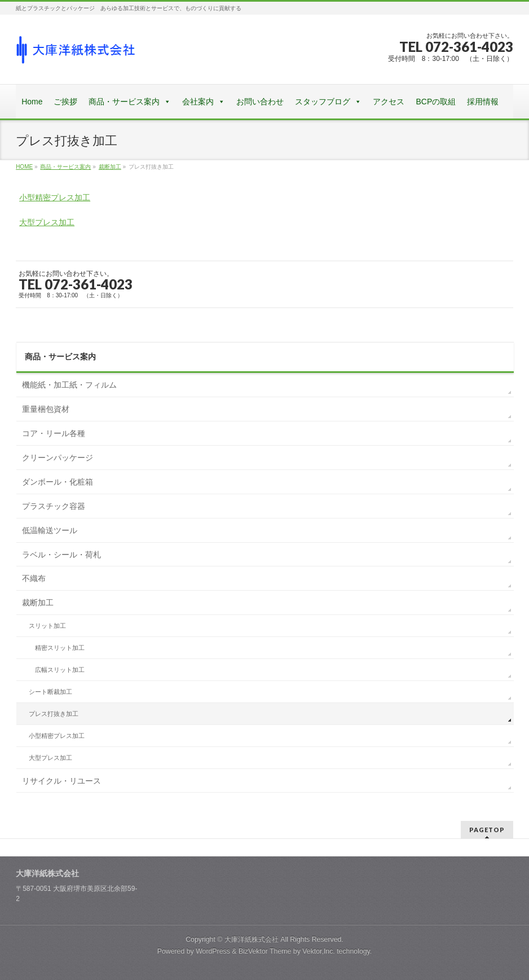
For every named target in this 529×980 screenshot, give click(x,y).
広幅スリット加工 (60, 670)
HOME (24, 167)
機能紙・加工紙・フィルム (69, 385)
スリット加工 (47, 626)
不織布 (34, 578)
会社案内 (198, 102)
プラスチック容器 (54, 506)
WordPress (213, 951)
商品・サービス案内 (124, 102)
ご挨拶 (65, 102)
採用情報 (483, 102)
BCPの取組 (436, 102)
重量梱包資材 (46, 409)
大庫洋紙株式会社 (252, 939)
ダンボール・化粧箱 (58, 482)
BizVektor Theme (265, 951)
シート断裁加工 (50, 692)
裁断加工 (110, 167)
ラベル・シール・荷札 (61, 555)
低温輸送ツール (50, 530)
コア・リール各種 (54, 433)
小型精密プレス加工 (55, 197)
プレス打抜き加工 (54, 714)
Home (32, 102)
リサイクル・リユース (61, 781)
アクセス (389, 102)
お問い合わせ (260, 102)
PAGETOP (487, 830)
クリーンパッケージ (58, 458)
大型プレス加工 (47, 222)
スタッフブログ (323, 102)
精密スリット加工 (60, 648)
